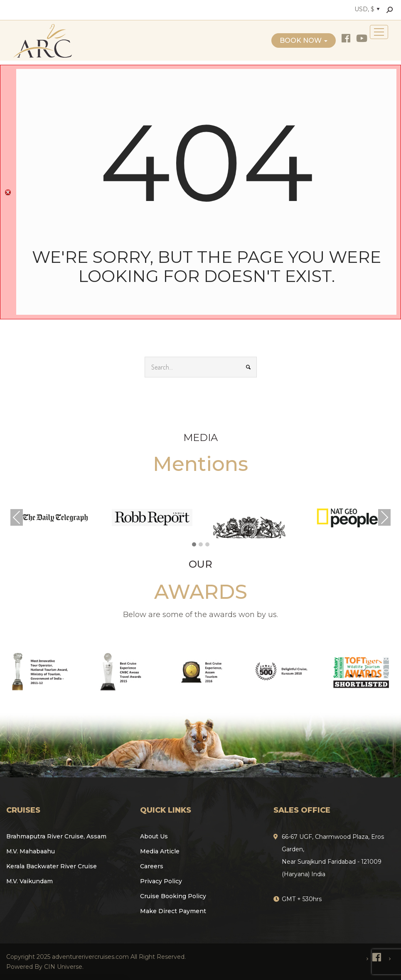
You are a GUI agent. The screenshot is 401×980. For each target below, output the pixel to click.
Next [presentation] (384, 517)
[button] (194, 545)
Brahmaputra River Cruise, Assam (56, 836)
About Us (154, 836)
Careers (152, 866)
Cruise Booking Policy (173, 896)
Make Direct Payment (173, 911)
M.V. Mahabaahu (31, 851)
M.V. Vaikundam (30, 881)
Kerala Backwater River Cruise (52, 866)
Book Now (304, 40)
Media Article (160, 851)
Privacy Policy (161, 881)
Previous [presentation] (17, 517)
